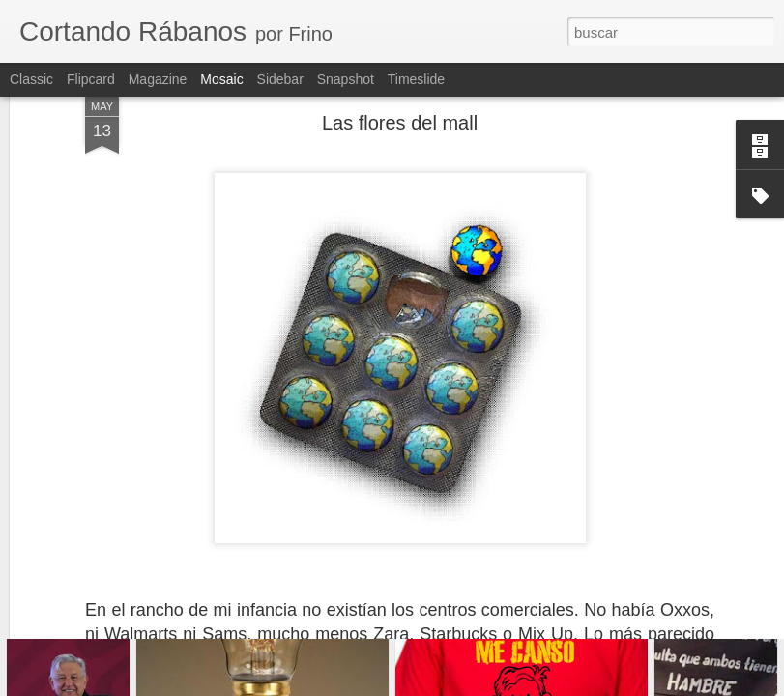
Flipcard (91, 79)
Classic (31, 79)
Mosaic (221, 79)
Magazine (158, 79)
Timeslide (416, 79)
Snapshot (346, 79)
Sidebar (280, 79)
